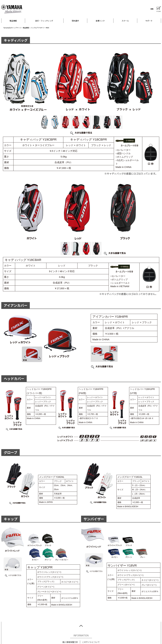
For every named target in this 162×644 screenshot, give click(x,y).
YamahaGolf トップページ (12, 28)
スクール (125, 21)
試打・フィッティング (44, 21)
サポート (149, 21)
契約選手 (75, 21)
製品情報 (13, 21)
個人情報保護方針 (70, 642)
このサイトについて (91, 642)
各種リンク (100, 21)
